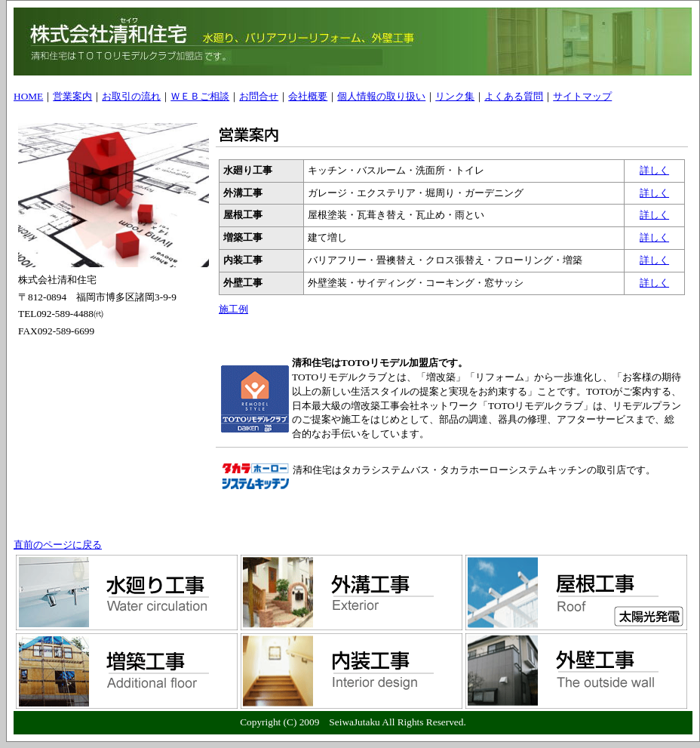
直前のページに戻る (58, 545)
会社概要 (308, 96)
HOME (28, 96)
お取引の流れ (131, 96)
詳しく (654, 170)
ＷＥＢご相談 (200, 96)
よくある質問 (514, 96)
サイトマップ (582, 96)
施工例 (233, 309)
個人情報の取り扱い (381, 96)
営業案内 (72, 96)
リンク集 (455, 96)
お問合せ (259, 96)
